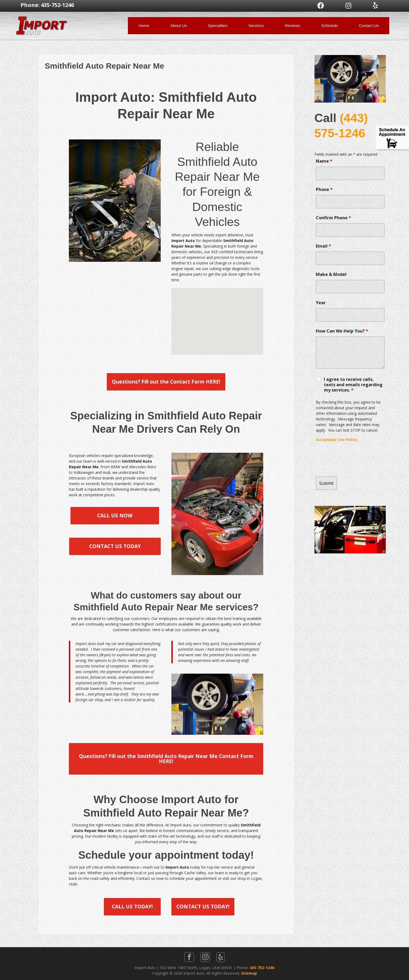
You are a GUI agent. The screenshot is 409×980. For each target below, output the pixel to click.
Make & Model (331, 274)
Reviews (292, 26)
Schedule (330, 26)
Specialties (218, 26)
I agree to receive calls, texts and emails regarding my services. (353, 385)
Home (144, 26)
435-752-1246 (262, 968)
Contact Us (369, 26)
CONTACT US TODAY (115, 546)
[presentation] (356, 459)
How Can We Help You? (342, 331)
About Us (179, 26)
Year (321, 303)
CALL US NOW (115, 516)
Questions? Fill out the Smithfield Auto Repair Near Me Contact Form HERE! (166, 759)
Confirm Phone (333, 218)
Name (324, 161)
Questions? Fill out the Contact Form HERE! (166, 382)
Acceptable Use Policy (337, 440)
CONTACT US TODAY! (203, 907)
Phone (324, 189)
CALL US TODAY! (132, 907)
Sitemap (249, 973)
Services (256, 26)
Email (323, 246)
